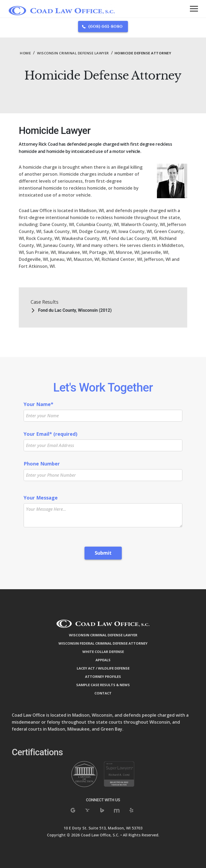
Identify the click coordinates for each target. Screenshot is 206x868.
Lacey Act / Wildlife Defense (103, 668)
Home (25, 53)
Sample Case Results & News (103, 685)
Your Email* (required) (103, 439)
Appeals (103, 660)
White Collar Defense (103, 652)
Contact (103, 693)
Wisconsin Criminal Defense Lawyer (73, 53)
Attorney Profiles (103, 677)
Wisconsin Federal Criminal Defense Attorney (103, 643)
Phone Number (103, 469)
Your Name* (103, 410)
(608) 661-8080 (105, 26)
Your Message (103, 511)
